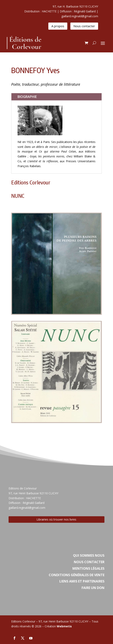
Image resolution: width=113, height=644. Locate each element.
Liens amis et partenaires (82, 581)
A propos (58, 26)
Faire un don (93, 588)
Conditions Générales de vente (77, 575)
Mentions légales (88, 568)
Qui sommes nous (89, 555)
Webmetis (64, 626)
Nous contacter (84, 26)
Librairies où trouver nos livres (56, 519)
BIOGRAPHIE (27, 97)
